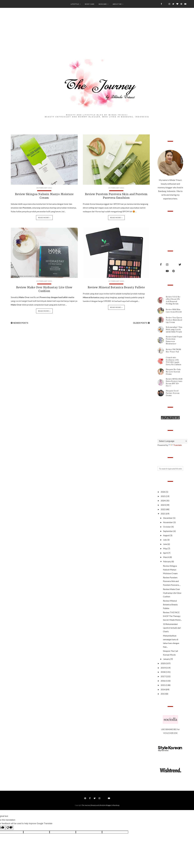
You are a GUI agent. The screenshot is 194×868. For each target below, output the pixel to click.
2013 (163, 694)
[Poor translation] (9, 828)
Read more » (44, 218)
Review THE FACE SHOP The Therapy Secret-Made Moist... (172, 616)
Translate (175, 445)
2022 (163, 509)
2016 (163, 681)
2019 (163, 668)
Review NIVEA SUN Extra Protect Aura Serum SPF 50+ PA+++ (174, 382)
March (166, 557)
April (166, 553)
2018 (163, 672)
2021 (163, 514)
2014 (163, 689)
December (168, 518)
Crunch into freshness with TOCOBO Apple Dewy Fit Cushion (173, 361)
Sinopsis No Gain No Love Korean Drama (173, 372)
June (165, 544)
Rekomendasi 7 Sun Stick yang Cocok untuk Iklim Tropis (174, 329)
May (165, 548)
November (168, 522)
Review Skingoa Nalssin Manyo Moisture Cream (170, 570)
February (167, 561)
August (166, 535)
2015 (163, 685)
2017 (163, 676)
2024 (163, 501)
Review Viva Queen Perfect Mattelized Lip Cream (174, 320)
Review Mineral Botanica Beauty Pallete (116, 287)
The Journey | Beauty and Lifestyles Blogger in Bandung (100, 805)
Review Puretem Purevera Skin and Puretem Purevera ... (172, 581)
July (165, 540)
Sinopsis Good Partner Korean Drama (173, 393)
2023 (163, 505)
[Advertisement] (97, 36)
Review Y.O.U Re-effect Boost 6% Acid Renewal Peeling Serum (173, 300)
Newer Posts (21, 323)
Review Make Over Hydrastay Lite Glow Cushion (172, 593)
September (168, 531)
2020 (163, 663)
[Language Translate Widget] (172, 441)
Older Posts (140, 323)
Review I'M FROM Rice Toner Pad (173, 351)
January (167, 659)
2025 (163, 496)
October (167, 527)
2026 (163, 492)
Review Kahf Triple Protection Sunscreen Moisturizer (174, 340)
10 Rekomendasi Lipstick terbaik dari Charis (172, 628)
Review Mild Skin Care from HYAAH (174, 311)
